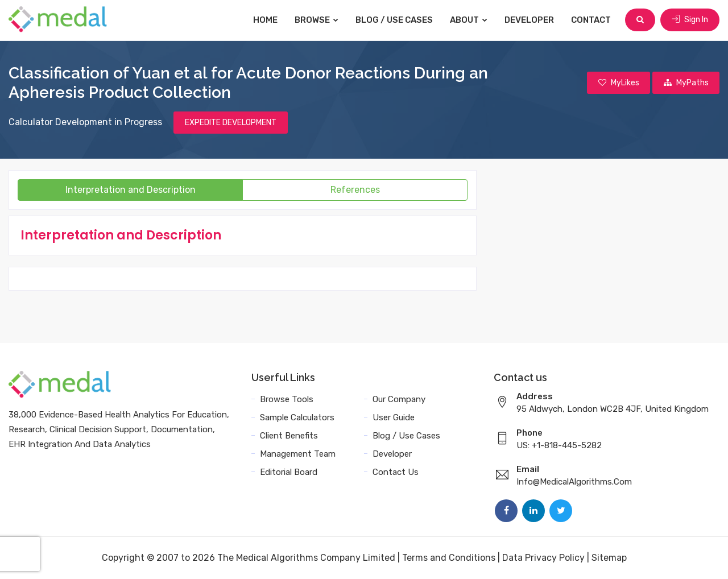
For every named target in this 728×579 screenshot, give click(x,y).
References (355, 190)
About (469, 20)
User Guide (394, 417)
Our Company (399, 399)
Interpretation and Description (131, 190)
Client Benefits (289, 436)
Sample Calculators (297, 417)
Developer (530, 20)
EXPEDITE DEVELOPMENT (231, 123)
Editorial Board (289, 472)
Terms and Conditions (449, 558)
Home (266, 20)
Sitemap (609, 558)
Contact (591, 20)
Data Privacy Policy (543, 558)
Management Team (298, 454)
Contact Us (396, 472)
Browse (317, 20)
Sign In (690, 20)
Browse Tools (287, 399)
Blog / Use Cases (395, 20)
